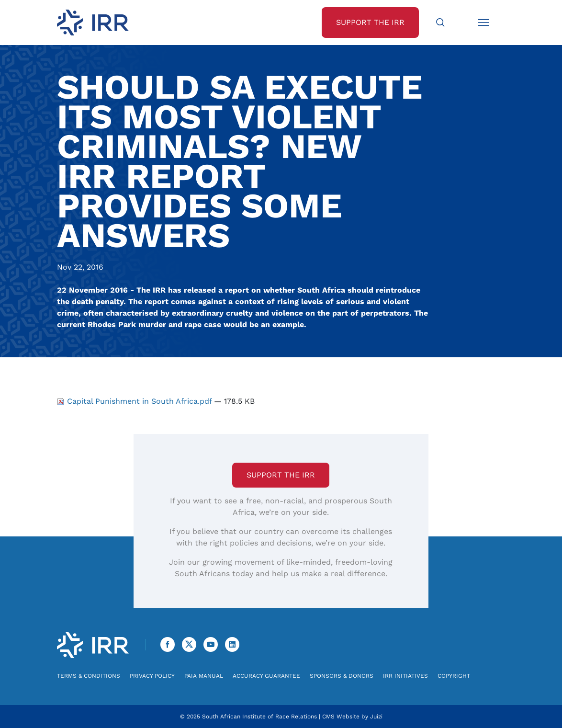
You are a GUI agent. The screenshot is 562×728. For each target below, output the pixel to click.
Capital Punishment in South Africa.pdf (135, 401)
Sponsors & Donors (342, 676)
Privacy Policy (152, 676)
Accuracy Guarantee (266, 676)
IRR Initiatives (405, 676)
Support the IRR (281, 475)
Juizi (376, 717)
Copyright (454, 676)
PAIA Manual (204, 676)
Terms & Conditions (89, 676)
